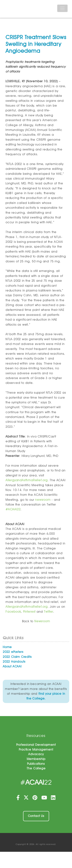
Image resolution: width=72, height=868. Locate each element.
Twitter (48, 612)
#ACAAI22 (13, 509)
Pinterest (29, 612)
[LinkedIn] (53, 798)
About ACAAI (12, 666)
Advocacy (36, 754)
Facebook (13, 612)
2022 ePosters (13, 652)
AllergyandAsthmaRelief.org (27, 480)
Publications (36, 764)
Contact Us (36, 816)
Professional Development (36, 745)
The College (36, 768)
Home (7, 647)
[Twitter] (26, 798)
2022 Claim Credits (17, 657)
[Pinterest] (35, 798)
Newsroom (42, 621)
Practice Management (36, 750)
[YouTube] (45, 798)
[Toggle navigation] (62, 8)
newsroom (43, 500)
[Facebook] (19, 798)
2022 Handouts (14, 662)
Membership (36, 759)
